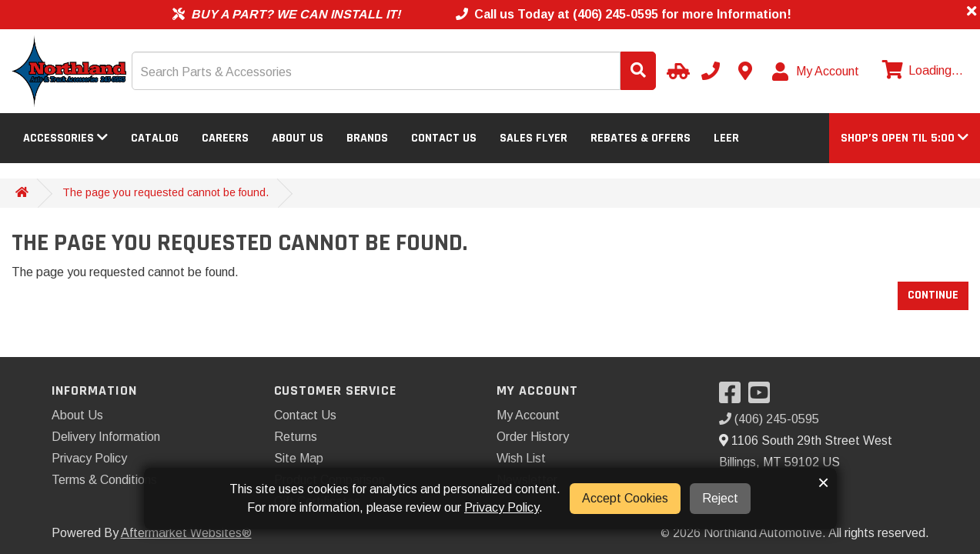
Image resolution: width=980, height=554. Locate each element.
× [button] (823, 482)
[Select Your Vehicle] (676, 71)
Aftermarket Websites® (186, 533)
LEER (726, 138)
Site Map (299, 458)
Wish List (521, 458)
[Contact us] (745, 71)
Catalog (155, 138)
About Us (298, 138)
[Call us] (711, 71)
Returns (296, 437)
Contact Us (444, 138)
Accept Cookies (625, 498)
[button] (905, 138)
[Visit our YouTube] (763, 397)
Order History (533, 437)
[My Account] (816, 72)
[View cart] (921, 71)
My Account (528, 415)
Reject (720, 498)
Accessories (65, 138)
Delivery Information (106, 437)
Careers (225, 138)
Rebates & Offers (641, 138)
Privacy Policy (89, 458)
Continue (933, 295)
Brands (367, 138)
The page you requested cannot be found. (166, 192)
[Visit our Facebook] (734, 397)
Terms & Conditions (104, 480)
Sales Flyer (533, 138)
